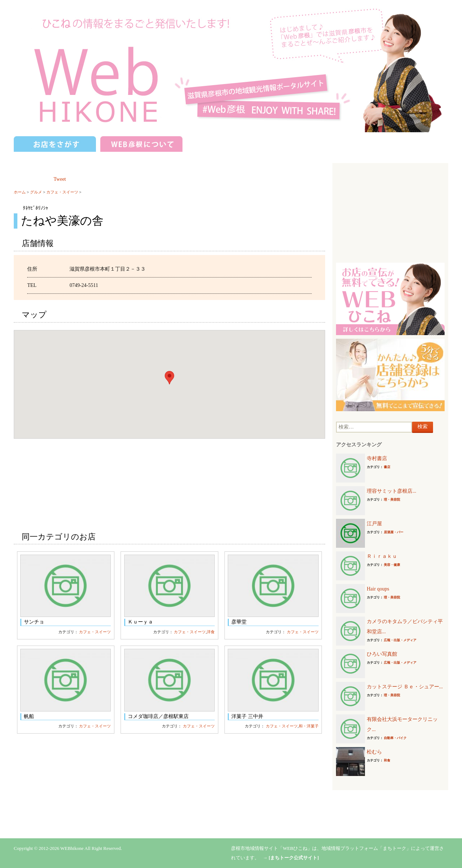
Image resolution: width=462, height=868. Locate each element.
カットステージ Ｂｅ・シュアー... (405, 687)
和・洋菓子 (309, 726)
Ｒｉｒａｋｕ (382, 556)
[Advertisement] (390, 212)
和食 (387, 760)
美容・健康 (392, 565)
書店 (387, 467)
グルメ (36, 192)
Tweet (60, 179)
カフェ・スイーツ (62, 192)
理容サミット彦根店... (392, 491)
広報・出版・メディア (400, 640)
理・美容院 (392, 500)
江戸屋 (374, 524)
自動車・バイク (395, 738)
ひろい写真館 (382, 654)
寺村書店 (377, 458)
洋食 (211, 632)
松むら (374, 752)
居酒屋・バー (394, 532)
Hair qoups (378, 589)
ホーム (20, 192)
